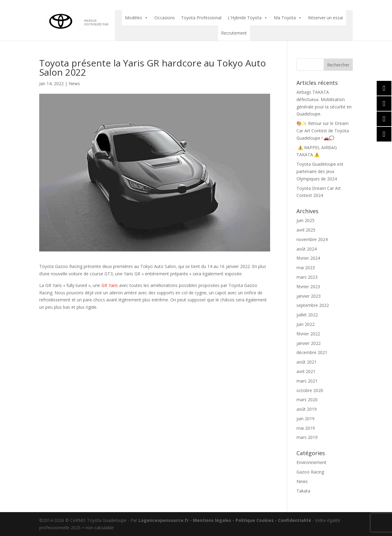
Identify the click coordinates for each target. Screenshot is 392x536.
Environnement (311, 462)
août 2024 (307, 249)
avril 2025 (306, 230)
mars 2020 (307, 400)
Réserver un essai (326, 18)
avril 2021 (306, 371)
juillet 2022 (307, 315)
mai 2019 (306, 428)
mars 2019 (307, 437)
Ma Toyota (288, 18)
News (74, 83)
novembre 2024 (312, 239)
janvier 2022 (309, 343)
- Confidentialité (292, 520)
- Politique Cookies (253, 520)
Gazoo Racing (310, 472)
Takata (303, 491)
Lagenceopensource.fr (164, 520)
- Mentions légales (210, 520)
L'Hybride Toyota (248, 18)
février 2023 (308, 287)
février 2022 (308, 334)
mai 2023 (306, 268)
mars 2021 (307, 381)
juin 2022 (305, 324)
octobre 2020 (310, 390)
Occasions (165, 18)
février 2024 (308, 258)
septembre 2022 (313, 305)
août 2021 (307, 362)
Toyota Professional (201, 18)
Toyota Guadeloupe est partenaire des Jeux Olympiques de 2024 (320, 171)
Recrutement (234, 33)
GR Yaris (110, 285)
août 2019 (307, 409)
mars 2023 (307, 277)
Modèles (137, 18)
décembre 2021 (312, 352)
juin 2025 (305, 220)
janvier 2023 (309, 296)
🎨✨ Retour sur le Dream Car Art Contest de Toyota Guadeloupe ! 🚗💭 (323, 131)
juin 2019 (305, 419)
